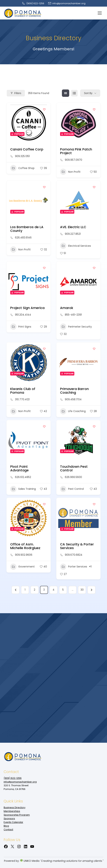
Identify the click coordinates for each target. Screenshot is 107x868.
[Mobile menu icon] (100, 13)
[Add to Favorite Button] (44, 109)
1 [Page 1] (25, 590)
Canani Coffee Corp (27, 149)
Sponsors (9, 818)
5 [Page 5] (63, 590)
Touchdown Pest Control (74, 468)
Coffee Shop (22, 168)
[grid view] (66, 93)
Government (22, 567)
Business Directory (15, 807)
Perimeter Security (76, 327)
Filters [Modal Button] (16, 93)
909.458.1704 (73, 399)
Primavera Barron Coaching (74, 391)
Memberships (12, 811)
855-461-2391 (73, 315)
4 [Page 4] (53, 590)
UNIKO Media (30, 861)
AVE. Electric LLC (73, 227)
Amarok (67, 308)
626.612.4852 (23, 477)
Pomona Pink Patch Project (76, 151)
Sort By (88, 93)
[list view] (74, 93)
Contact (8, 830)
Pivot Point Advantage (19, 468)
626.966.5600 (73, 477)
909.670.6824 (74, 555)
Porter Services (74, 567)
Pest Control (72, 489)
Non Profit (70, 172)
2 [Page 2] (35, 590)
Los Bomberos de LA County (27, 229)
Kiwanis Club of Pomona (23, 391)
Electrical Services (76, 246)
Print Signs (21, 327)
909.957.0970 (73, 160)
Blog (6, 826)
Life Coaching (73, 411)
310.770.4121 (22, 399)
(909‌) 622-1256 (33, 3)
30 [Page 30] (82, 590)
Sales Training (23, 489)
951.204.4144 (23, 315)
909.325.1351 (22, 156)
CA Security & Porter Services (77, 546)
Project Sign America (27, 308)
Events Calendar (13, 822)
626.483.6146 (23, 238)
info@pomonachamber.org (67, 3)
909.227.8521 (73, 234)
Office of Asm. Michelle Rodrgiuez (25, 546)
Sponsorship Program (17, 815)
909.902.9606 (24, 555)
